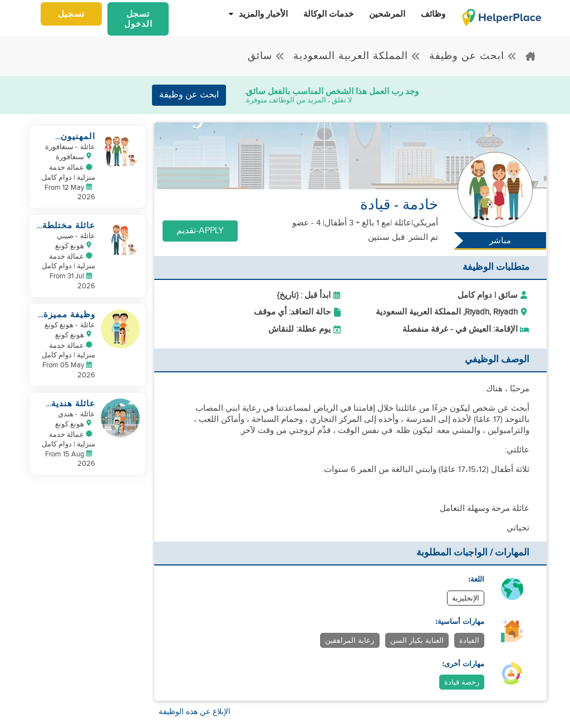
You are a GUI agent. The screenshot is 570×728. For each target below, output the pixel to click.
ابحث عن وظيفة (473, 56)
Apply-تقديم (200, 231)
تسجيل (71, 14)
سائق (266, 56)
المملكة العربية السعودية (357, 56)
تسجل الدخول (138, 19)
